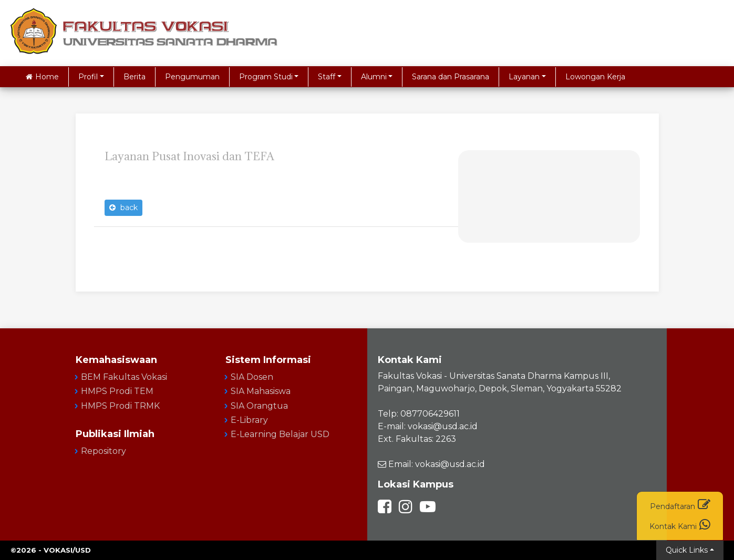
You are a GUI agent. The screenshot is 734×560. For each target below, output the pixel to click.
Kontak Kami (680, 525)
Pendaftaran (680, 505)
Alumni (374, 77)
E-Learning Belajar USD (280, 434)
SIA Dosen (252, 377)
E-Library (249, 420)
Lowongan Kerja (595, 77)
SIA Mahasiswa (261, 391)
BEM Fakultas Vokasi (124, 377)
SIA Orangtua (259, 406)
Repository (104, 451)
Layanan (524, 77)
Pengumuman (192, 77)
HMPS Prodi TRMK (120, 406)
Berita (135, 77)
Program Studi (266, 77)
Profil (88, 77)
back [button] (123, 208)
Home (42, 77)
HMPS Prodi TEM (117, 391)
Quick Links (687, 550)
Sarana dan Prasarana (451, 77)
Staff (327, 77)
